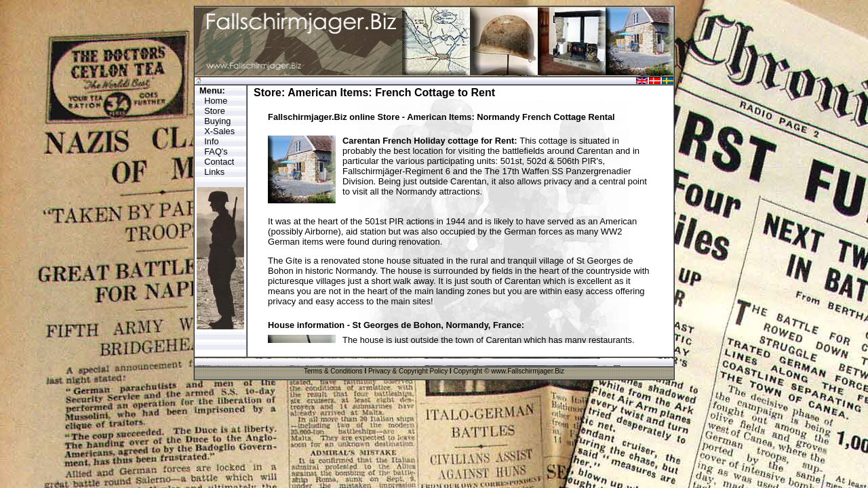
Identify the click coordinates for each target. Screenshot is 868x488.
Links (214, 172)
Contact (219, 162)
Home (216, 101)
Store (215, 111)
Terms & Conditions (333, 371)
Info (211, 141)
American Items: (330, 93)
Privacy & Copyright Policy (408, 371)
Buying (217, 121)
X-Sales (219, 131)
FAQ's (216, 151)
